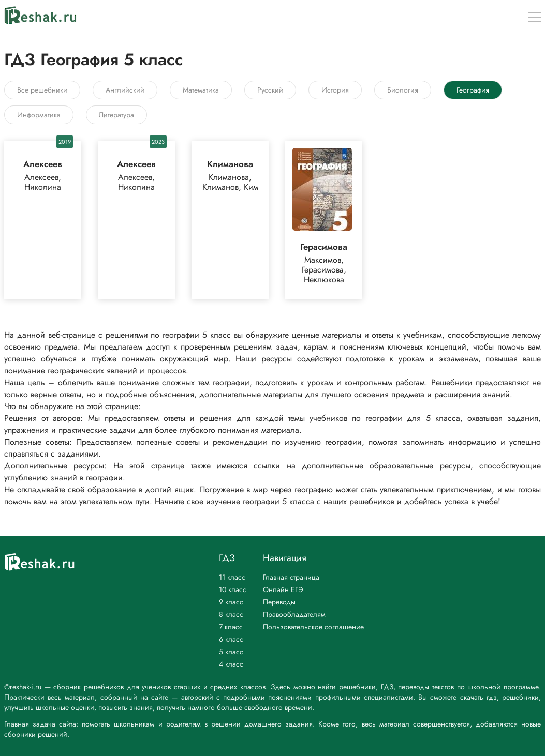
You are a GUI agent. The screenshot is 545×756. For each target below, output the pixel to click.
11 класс (232, 577)
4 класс (231, 664)
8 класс (231, 614)
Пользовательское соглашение (313, 627)
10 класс (233, 589)
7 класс (231, 627)
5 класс (231, 652)
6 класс (231, 639)
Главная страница (291, 577)
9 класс (231, 602)
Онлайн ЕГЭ (283, 589)
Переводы (279, 602)
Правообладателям (294, 614)
